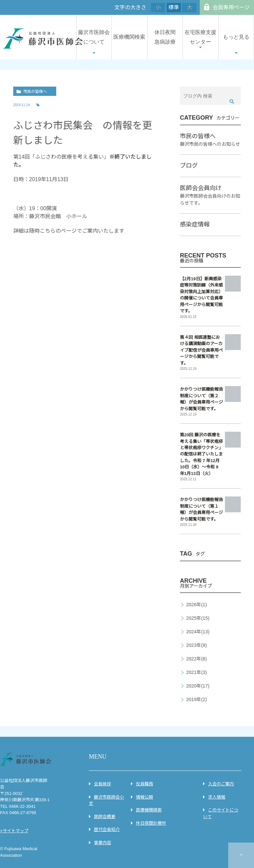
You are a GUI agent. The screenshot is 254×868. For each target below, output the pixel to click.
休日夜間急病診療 (165, 37)
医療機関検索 (129, 37)
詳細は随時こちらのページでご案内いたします (69, 231)
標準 (174, 7)
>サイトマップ (14, 831)
